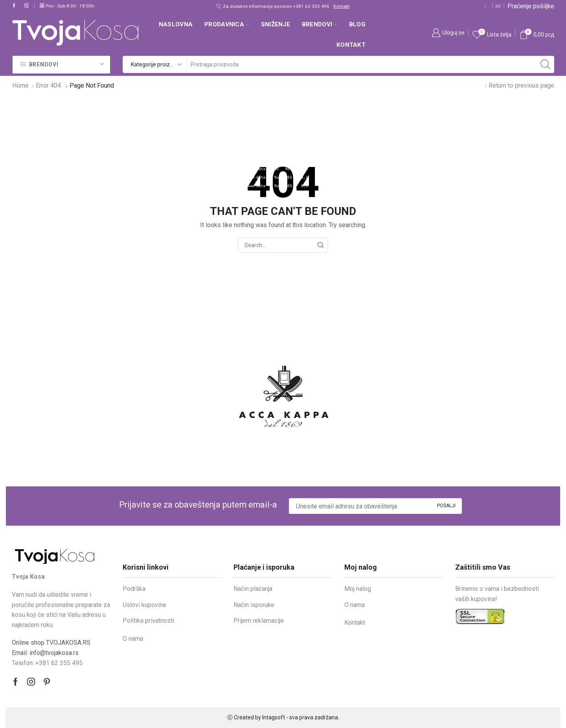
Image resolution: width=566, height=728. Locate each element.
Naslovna (176, 24)
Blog (357, 24)
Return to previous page (521, 85)
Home (20, 85)
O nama (133, 639)
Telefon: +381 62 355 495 (47, 663)
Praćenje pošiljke (531, 6)
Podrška (134, 589)
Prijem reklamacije (259, 621)
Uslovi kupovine (144, 605)
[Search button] (546, 64)
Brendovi (320, 24)
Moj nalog (358, 589)
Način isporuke (254, 605)
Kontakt (342, 6)
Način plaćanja (253, 589)
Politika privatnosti (148, 621)
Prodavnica (227, 24)
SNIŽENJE (276, 24)
